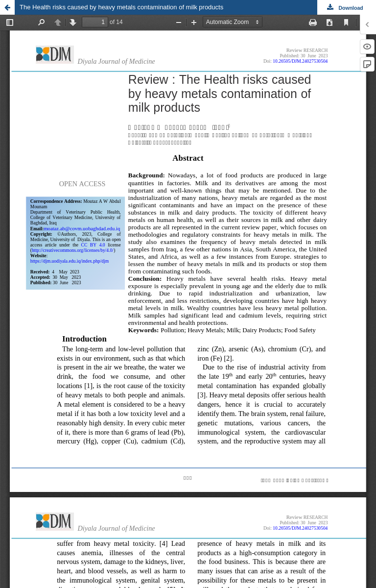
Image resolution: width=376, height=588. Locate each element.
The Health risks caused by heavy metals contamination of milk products (121, 7)
